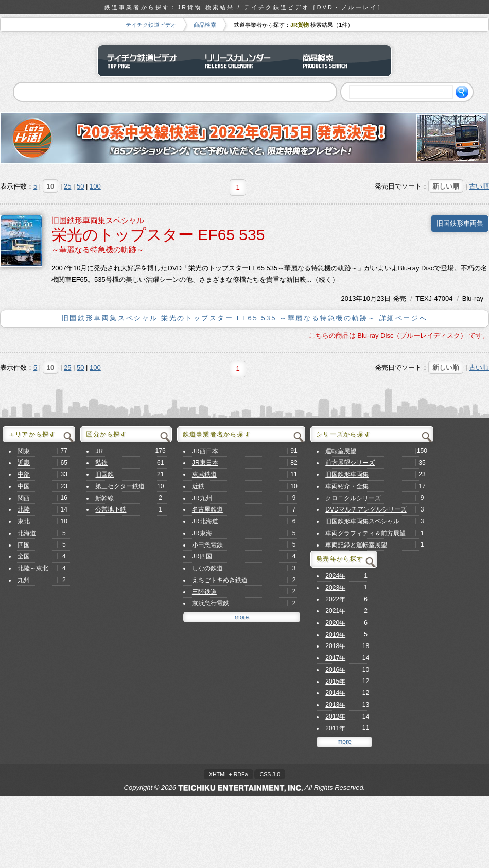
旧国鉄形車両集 (460, 223)
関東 (24, 451)
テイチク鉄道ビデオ (151, 25)
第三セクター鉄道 (120, 486)
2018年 (335, 646)
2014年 (335, 693)
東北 (24, 521)
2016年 (335, 670)
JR (99, 451)
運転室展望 (341, 451)
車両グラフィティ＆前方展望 (365, 533)
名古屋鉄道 (207, 509)
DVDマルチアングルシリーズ (366, 509)
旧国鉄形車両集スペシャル (98, 220)
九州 (24, 580)
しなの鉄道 (207, 568)
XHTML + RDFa (229, 774)
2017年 (335, 658)
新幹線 (104, 498)
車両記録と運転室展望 (356, 545)
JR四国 (202, 556)
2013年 (352, 299)
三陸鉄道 (204, 592)
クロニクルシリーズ (353, 498)
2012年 (335, 717)
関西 (24, 498)
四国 (24, 545)
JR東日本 (205, 463)
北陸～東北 (33, 568)
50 (80, 186)
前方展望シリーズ (350, 463)
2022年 (335, 599)
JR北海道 (205, 521)
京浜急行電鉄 (211, 603)
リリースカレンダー (244, 61)
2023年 (335, 588)
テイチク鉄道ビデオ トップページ (147, 61)
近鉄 (198, 486)
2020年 (335, 623)
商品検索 (205, 25)
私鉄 (101, 463)
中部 (24, 474)
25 (67, 186)
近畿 (24, 463)
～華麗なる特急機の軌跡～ (98, 250)
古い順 (479, 186)
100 (95, 186)
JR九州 (202, 498)
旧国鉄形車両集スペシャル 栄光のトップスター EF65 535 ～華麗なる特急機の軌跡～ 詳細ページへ (244, 318)
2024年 (335, 576)
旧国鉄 (104, 474)
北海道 (27, 533)
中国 (24, 486)
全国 (24, 556)
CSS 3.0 (270, 774)
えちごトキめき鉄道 (220, 580)
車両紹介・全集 (347, 486)
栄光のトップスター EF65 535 (158, 235)
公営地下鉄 (111, 509)
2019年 (335, 635)
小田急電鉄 (207, 545)
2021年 (335, 611)
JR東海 (202, 533)
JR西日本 (205, 451)
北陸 (24, 509)
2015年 (335, 682)
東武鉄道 (204, 474)
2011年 (335, 728)
